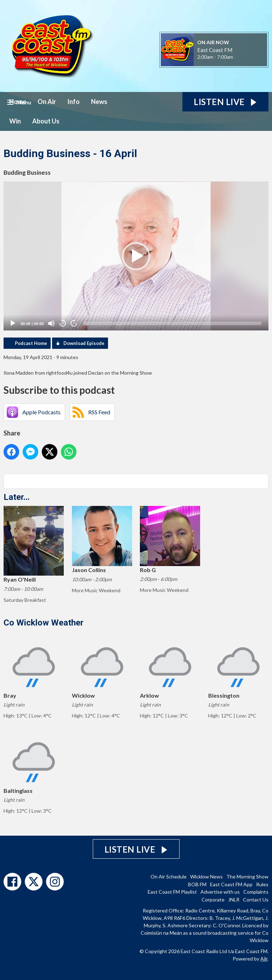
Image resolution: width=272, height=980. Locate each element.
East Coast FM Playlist (172, 892)
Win (15, 121)
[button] (136, 256)
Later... (17, 497)
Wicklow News (206, 877)
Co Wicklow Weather (44, 623)
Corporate (213, 900)
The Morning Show (247, 877)
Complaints (256, 892)
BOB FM (197, 884)
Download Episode (84, 343)
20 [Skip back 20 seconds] (63, 323)
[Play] (13, 323)
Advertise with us (220, 892)
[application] (136, 256)
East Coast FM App (231, 884)
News (99, 102)
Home (18, 102)
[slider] (172, 323)
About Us (46, 121)
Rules (262, 884)
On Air (47, 102)
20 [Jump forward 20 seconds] (74, 323)
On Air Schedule (169, 877)
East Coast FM (215, 50)
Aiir (264, 959)
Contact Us (256, 900)
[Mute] (51, 323)
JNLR (234, 900)
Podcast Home (31, 343)
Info (73, 102)
